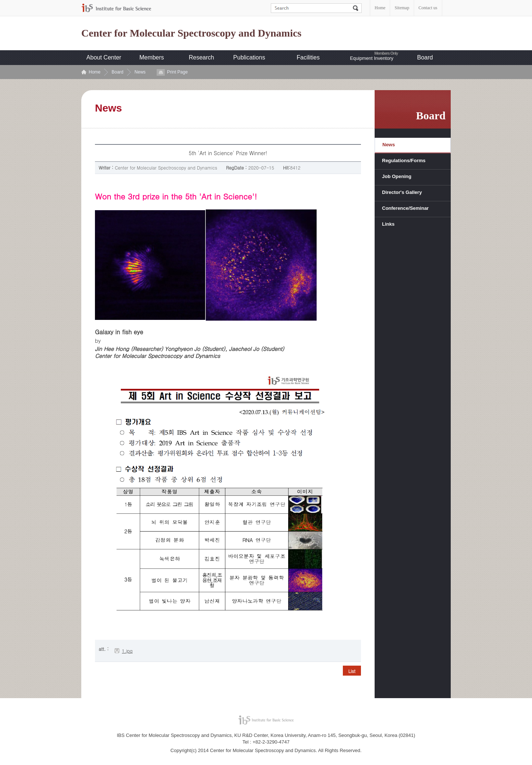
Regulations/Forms (404, 160)
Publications (249, 57)
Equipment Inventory (371, 58)
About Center (104, 57)
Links (388, 224)
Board (425, 57)
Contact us (428, 8)
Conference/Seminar (405, 208)
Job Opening (397, 176)
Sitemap (402, 8)
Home (380, 8)
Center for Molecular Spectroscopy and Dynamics (191, 33)
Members (152, 57)
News (140, 72)
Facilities (308, 57)
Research (201, 57)
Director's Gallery (402, 192)
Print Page (177, 72)
